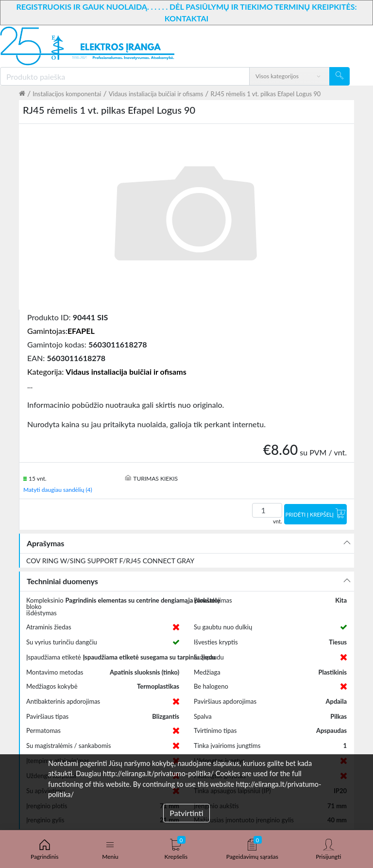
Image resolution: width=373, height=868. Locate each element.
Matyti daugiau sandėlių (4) (58, 490)
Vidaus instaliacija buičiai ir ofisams (156, 94)
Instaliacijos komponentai (67, 94)
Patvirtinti (186, 813)
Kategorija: (107, 372)
